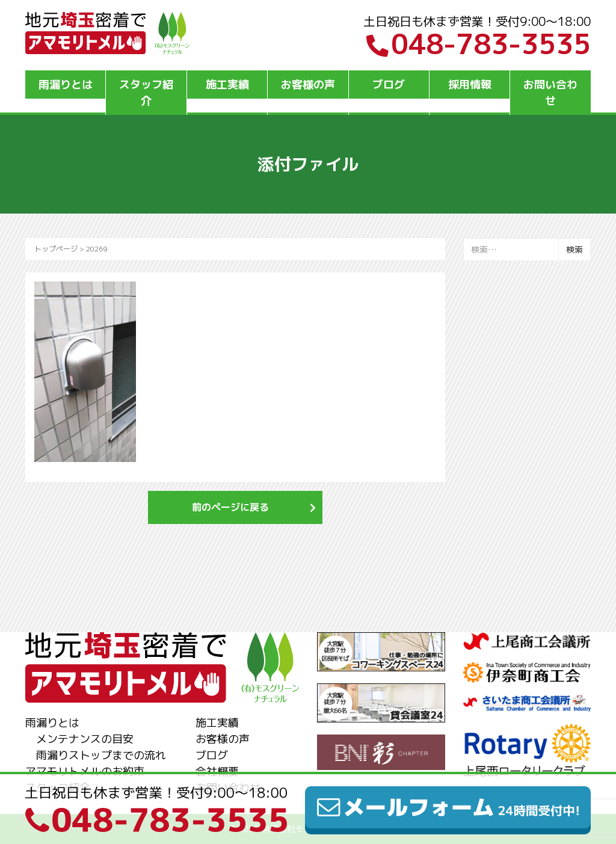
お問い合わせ (550, 93)
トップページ (56, 249)
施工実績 (227, 85)
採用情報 (470, 85)
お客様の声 (308, 85)
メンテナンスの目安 (85, 739)
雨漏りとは (66, 85)
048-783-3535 (479, 44)
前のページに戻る (230, 507)
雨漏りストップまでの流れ (101, 755)
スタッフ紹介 (146, 93)
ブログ (389, 85)
